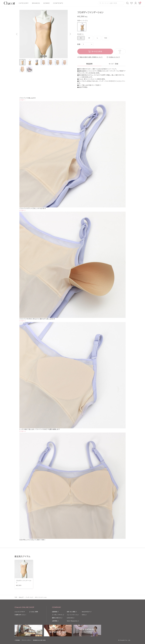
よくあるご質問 (34, 612)
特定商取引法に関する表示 (39, 640)
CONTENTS (58, 3)
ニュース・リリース (72, 615)
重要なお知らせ (56, 618)
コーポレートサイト (57, 615)
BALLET (21, 597)
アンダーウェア (29, 597)
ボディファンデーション (41, 597)
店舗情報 (55, 612)
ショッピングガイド (20, 612)
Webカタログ (86, 612)
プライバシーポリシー (26, 640)
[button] (17, 34)
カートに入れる (97, 51)
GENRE (47, 3)
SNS (83, 615)
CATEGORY (24, 3)
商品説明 (89, 64)
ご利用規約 (17, 640)
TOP (16, 597)
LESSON (70, 618)
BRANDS (36, 3)
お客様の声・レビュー (20, 615)
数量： (79, 44)
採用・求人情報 (71, 612)
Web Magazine (72, 621)
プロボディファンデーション (24, 582)
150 (106, 38)
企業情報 (55, 621)
